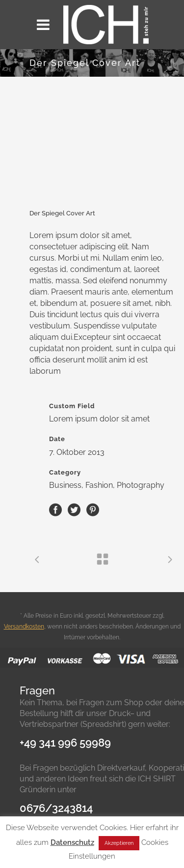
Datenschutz (72, 842)
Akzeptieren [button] (119, 843)
